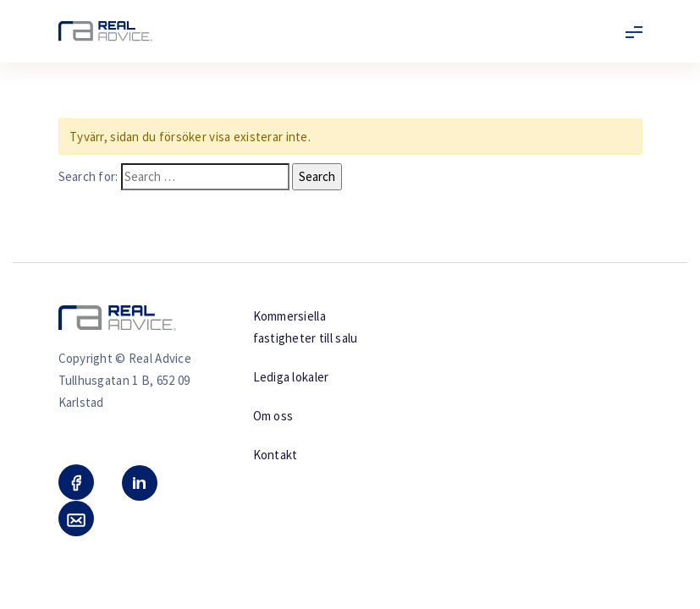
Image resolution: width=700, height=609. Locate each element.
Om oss (273, 416)
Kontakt (276, 455)
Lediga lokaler (291, 377)
